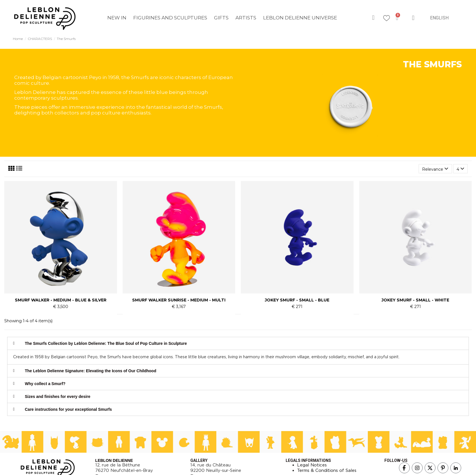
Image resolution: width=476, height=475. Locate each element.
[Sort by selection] (435, 169)
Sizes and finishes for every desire (58, 396)
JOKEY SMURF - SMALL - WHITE (415, 300)
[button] (373, 18)
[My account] (413, 18)
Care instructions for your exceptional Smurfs (68, 409)
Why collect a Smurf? (45, 384)
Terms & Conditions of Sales (327, 470)
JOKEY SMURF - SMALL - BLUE (297, 300)
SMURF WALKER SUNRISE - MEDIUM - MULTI (179, 300)
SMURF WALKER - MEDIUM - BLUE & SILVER (61, 300)
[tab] (238, 343)
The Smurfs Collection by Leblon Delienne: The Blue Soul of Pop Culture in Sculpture (106, 343)
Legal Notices (312, 465)
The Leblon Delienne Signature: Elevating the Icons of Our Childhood (90, 371)
